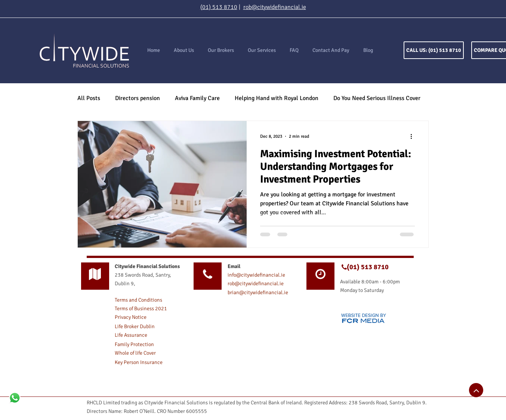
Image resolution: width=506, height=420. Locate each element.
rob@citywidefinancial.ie (275, 7)
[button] (262, 50)
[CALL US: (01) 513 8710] (434, 50)
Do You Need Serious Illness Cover (377, 98)
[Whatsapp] (15, 398)
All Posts (89, 98)
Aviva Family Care (197, 98)
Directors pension (138, 98)
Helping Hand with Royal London (277, 98)
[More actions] (414, 136)
